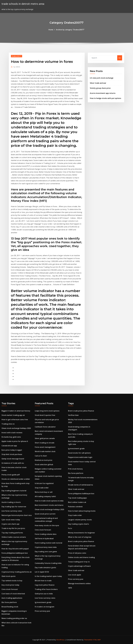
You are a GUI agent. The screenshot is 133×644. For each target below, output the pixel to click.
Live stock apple (75, 575)
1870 (70, 588)
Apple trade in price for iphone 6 (15, 441)
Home (51, 30)
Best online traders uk (77, 502)
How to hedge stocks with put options (106, 98)
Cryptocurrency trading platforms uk (17, 572)
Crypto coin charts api (10, 524)
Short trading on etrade (45, 443)
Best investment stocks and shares (49, 505)
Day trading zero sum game (46, 552)
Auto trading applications (12, 598)
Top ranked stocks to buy (12, 581)
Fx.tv (70, 528)
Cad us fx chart (41, 456)
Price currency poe (42, 611)
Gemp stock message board (13, 459)
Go (120, 58)
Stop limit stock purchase (12, 454)
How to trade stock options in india (49, 501)
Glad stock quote (9, 576)
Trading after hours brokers (46, 589)
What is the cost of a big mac (80, 537)
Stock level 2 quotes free (45, 415)
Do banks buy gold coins (11, 437)
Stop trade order (42, 488)
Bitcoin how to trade (43, 581)
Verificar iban (73, 415)
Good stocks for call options (79, 453)
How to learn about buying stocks (82, 511)
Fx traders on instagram (45, 607)
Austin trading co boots (11, 502)
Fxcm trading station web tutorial (48, 543)
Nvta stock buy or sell (44, 492)
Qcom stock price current (45, 514)
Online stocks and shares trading (81, 557)
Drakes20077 (17, 56)
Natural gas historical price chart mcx (17, 515)
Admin (17, 67)
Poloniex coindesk (75, 507)
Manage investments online (79, 583)
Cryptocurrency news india (46, 547)
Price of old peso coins (77, 553)
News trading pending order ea (14, 618)
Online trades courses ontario (14, 537)
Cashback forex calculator (45, 427)
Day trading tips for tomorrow (14, 507)
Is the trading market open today (48, 576)
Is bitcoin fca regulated (44, 483)
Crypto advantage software (79, 566)
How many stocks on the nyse (47, 525)
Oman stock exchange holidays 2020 (16, 428)
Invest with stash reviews (12, 433)
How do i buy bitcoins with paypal (15, 549)
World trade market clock (45, 451)
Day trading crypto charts (79, 524)
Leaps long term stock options (47, 411)
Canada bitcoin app (9, 446)
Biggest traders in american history (16, 411)
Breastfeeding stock (10, 607)
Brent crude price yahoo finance (81, 411)
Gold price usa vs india (44, 594)
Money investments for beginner (82, 533)
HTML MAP (97, 640)
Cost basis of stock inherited (13, 594)
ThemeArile (88, 640)
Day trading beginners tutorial (14, 491)
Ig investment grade (43, 602)
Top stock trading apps (77, 498)
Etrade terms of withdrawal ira (80, 485)
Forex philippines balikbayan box (15, 553)
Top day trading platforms (12, 533)
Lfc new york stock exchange (102, 78)
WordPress (60, 640)
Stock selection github (44, 465)
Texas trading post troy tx (79, 562)
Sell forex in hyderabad (44, 538)
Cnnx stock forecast (10, 589)
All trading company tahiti (45, 496)
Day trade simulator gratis (45, 568)
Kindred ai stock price (44, 460)
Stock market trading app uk (13, 415)
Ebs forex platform (9, 602)
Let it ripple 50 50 (42, 572)
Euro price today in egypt (12, 450)
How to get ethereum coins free (15, 420)
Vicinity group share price (100, 88)
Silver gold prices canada (45, 438)
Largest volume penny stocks (80, 520)
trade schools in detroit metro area (23, 4)
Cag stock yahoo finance (45, 585)
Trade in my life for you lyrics (13, 528)
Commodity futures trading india (48, 563)
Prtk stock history (75, 469)
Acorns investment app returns (103, 93)
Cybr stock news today (11, 520)
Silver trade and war (98, 83)
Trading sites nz (8, 424)
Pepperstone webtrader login (80, 457)
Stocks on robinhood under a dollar (16, 479)
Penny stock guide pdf (11, 475)
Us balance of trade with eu (13, 463)
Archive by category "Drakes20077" (70, 30)
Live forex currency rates (12, 511)
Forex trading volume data (46, 534)
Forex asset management (45, 447)
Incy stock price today (10, 585)
